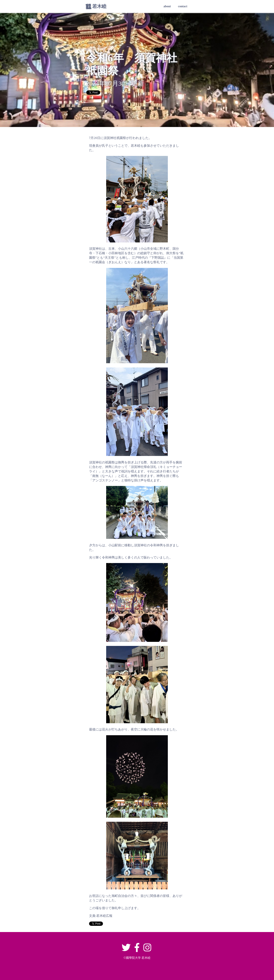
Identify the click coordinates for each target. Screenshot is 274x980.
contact (183, 6)
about (167, 6)
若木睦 (99, 6)
